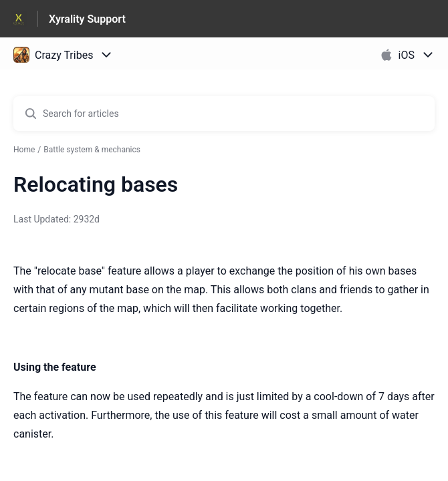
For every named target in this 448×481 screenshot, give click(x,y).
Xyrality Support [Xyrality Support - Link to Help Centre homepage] (87, 19)
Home (24, 150)
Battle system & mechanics (92, 150)
